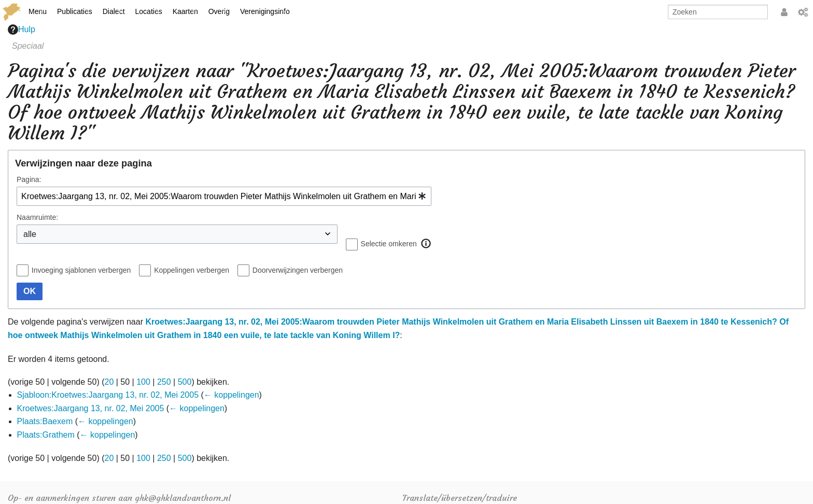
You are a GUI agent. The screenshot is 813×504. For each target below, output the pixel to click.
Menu (38, 11)
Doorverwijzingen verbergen (298, 270)
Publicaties (75, 11)
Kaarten (185, 11)
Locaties (149, 11)
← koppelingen (232, 395)
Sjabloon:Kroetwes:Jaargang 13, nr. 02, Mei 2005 (108, 395)
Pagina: (29, 179)
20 (109, 382)
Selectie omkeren (389, 244)
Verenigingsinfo (265, 11)
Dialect (114, 11)
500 (185, 382)
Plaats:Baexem (45, 421)
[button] (426, 244)
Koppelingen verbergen (192, 270)
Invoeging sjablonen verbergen (81, 270)
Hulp (22, 30)
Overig (219, 11)
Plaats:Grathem (46, 435)
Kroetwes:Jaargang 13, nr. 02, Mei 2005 (91, 408)
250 (164, 382)
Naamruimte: (37, 217)
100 (143, 382)
